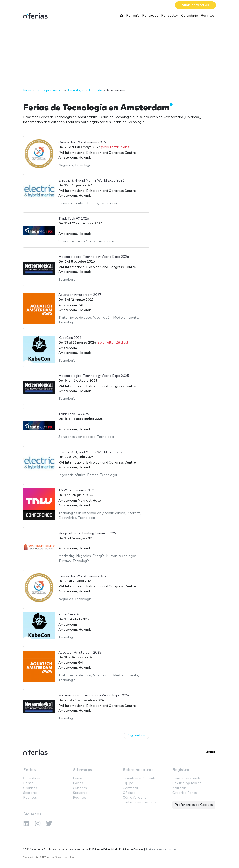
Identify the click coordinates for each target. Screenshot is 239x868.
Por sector (170, 16)
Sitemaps (82, 770)
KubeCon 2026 (70, 338)
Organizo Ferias (185, 793)
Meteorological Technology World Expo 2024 (94, 695)
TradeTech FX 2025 (74, 414)
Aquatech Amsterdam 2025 (80, 653)
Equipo (128, 783)
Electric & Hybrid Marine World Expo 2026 (91, 181)
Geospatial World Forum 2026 (82, 142)
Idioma (210, 752)
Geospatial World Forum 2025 (82, 576)
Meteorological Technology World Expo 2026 (94, 257)
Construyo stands (186, 778)
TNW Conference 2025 (77, 490)
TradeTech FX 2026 (74, 219)
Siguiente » (137, 735)
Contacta (130, 788)
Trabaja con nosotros (140, 802)
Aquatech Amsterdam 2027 (80, 295)
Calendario (190, 16)
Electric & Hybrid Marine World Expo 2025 (91, 452)
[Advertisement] (119, 54)
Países (28, 783)
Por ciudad (150, 16)
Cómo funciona (135, 798)
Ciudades (30, 788)
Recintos (208, 16)
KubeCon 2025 (70, 614)
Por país (133, 16)
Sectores (30, 793)
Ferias (30, 770)
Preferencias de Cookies (194, 805)
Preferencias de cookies (161, 849)
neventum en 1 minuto (140, 778)
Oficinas (129, 793)
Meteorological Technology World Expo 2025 (94, 376)
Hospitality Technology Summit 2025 (87, 533)
